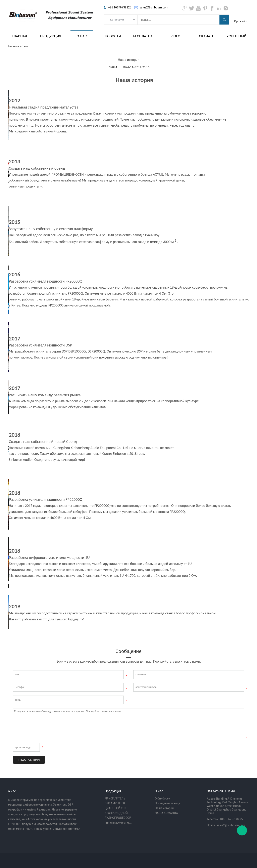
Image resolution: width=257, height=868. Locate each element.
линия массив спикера (118, 823)
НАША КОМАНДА (166, 813)
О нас (82, 36)
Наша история (164, 808)
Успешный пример (238, 36)
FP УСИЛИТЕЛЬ (115, 798)
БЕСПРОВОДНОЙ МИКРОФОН (118, 813)
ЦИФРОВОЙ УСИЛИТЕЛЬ (118, 808)
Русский (240, 21)
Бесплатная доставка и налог (144, 36)
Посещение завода (167, 803)
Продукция (50, 36)
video (175, 36)
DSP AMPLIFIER (115, 803)
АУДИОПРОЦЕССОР (118, 818)
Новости (113, 36)
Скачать (207, 36)
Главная (19, 36)
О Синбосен (162, 798)
